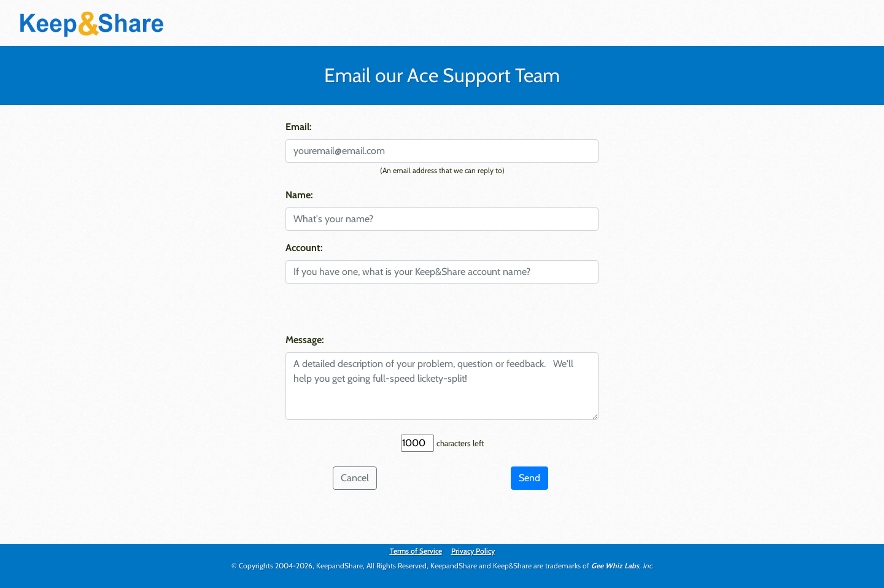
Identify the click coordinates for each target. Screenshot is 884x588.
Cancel (355, 478)
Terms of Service (416, 551)
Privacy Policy (473, 551)
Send (529, 478)
